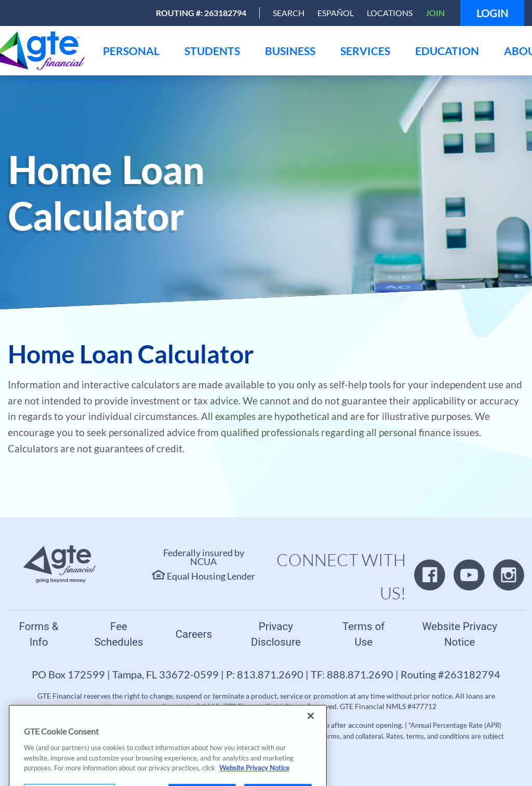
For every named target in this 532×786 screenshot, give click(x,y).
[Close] (311, 737)
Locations (390, 13)
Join (435, 13)
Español (336, 13)
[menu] (131, 51)
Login (492, 13)
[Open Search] (289, 13)
